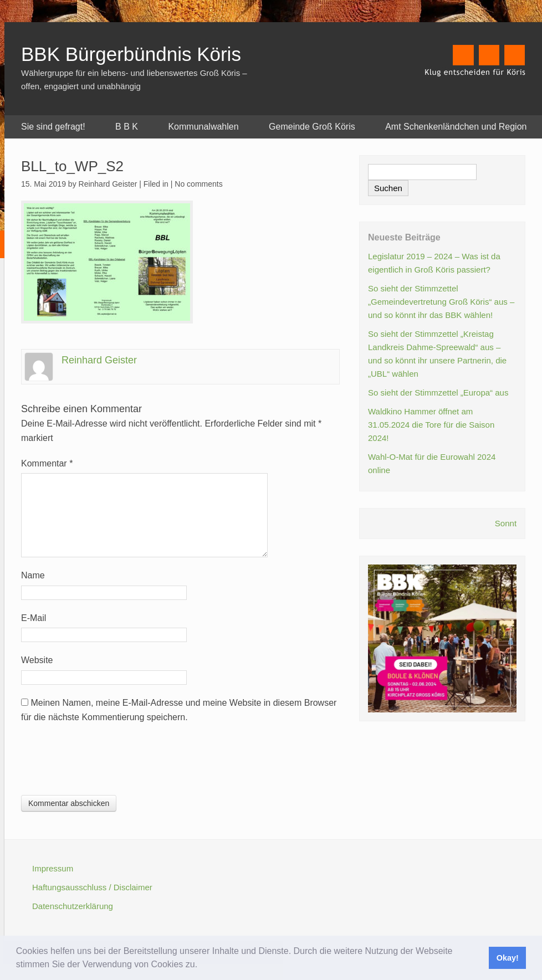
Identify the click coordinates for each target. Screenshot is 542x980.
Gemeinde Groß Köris (312, 127)
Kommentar (47, 463)
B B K (127, 127)
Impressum (53, 868)
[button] (202, 966)
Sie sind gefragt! (53, 127)
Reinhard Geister (99, 360)
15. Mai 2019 (44, 184)
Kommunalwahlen (203, 127)
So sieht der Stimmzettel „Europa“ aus (438, 392)
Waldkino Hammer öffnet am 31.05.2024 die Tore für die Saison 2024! (431, 425)
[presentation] (105, 762)
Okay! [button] (508, 958)
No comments (198, 184)
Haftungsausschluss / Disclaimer (92, 887)
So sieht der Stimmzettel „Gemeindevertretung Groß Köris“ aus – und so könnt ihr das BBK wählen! (441, 302)
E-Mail (34, 618)
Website (37, 660)
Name (33, 575)
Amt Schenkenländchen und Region (456, 127)
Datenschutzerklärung (73, 906)
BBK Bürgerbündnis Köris (131, 54)
